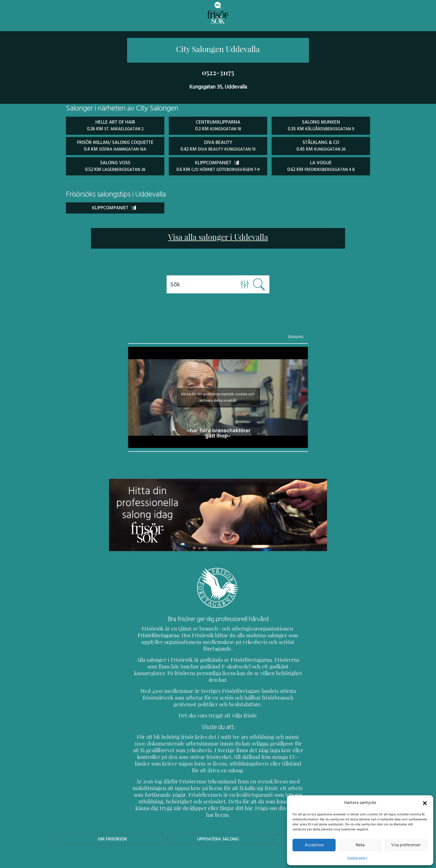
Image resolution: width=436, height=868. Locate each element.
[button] (425, 803)
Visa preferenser (406, 845)
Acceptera (314, 845)
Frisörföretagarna (153, 634)
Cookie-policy (357, 858)
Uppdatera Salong (218, 811)
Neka (360, 845)
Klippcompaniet (114, 207)
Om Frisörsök (112, 811)
